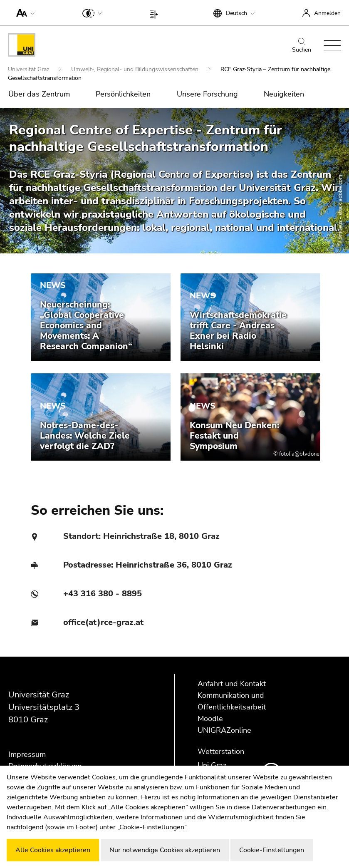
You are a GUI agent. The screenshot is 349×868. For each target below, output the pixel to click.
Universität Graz (29, 69)
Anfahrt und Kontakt (232, 684)
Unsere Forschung (207, 94)
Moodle (210, 719)
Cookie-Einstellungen (272, 850)
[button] (24, 12)
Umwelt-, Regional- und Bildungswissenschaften (136, 69)
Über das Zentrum (39, 94)
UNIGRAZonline (224, 730)
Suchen (302, 46)
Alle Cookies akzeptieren (53, 850)
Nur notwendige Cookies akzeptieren (165, 850)
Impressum (27, 754)
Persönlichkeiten (123, 94)
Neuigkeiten (284, 94)
